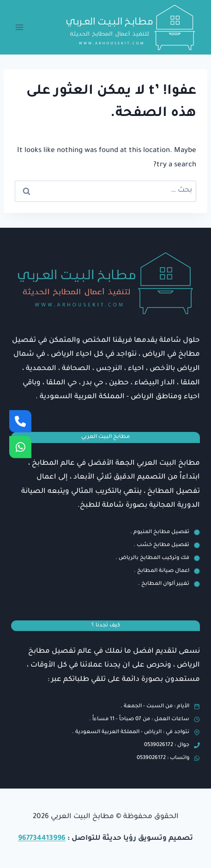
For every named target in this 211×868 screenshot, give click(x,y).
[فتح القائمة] (20, 27)
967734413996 (42, 839)
